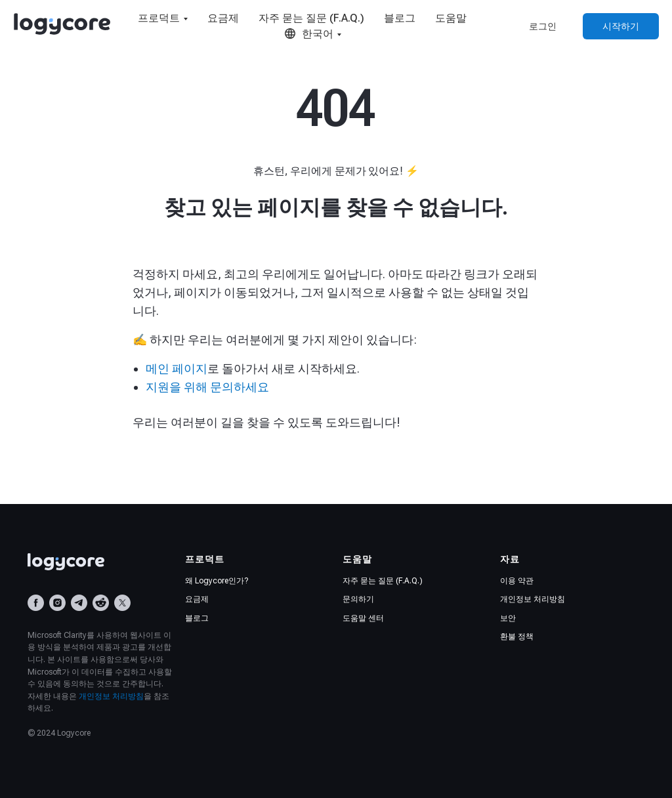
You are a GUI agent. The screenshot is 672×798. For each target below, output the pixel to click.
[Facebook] (36, 603)
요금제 (223, 18)
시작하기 (621, 26)
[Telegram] (79, 603)
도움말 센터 (363, 618)
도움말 (451, 18)
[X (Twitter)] (122, 603)
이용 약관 (517, 581)
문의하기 (358, 599)
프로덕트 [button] (159, 18)
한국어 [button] (308, 34)
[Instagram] (57, 603)
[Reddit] (101, 603)
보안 (508, 618)
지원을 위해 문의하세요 (207, 387)
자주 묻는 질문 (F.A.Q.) (311, 18)
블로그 (400, 18)
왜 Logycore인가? (217, 581)
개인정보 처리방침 (111, 696)
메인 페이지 (177, 368)
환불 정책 (517, 637)
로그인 (543, 26)
